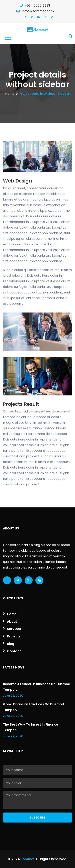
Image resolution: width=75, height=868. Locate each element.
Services (14, 629)
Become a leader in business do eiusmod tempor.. (37, 687)
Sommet (28, 859)
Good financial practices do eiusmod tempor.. (33, 707)
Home (10, 94)
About (12, 622)
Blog (11, 644)
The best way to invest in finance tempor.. (31, 727)
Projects (14, 636)
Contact (14, 651)
